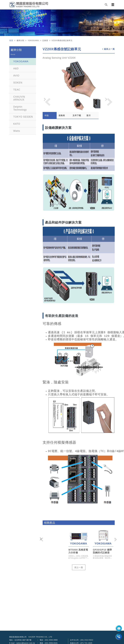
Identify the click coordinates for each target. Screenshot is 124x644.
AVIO (16, 76)
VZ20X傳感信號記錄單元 (62, 49)
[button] (109, 102)
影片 (89, 115)
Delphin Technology (20, 108)
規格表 (62, 115)
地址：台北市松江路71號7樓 (20, 640)
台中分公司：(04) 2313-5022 (82, 640)
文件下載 (77, 115)
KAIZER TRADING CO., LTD (40, 637)
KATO (17, 124)
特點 (47, 115)
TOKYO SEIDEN (23, 117)
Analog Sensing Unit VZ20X (59, 58)
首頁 (12, 40)
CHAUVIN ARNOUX (19, 98)
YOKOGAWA (21, 61)
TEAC (17, 90)
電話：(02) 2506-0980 (49, 640)
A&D (16, 69)
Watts (17, 131)
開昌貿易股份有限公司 (18, 637)
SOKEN (18, 83)
